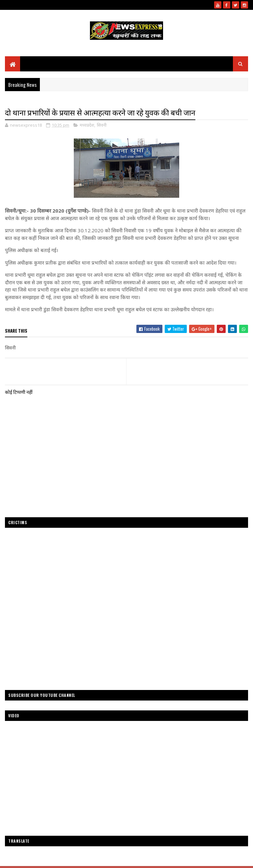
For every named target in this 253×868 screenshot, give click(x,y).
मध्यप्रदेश (87, 125)
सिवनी (102, 125)
